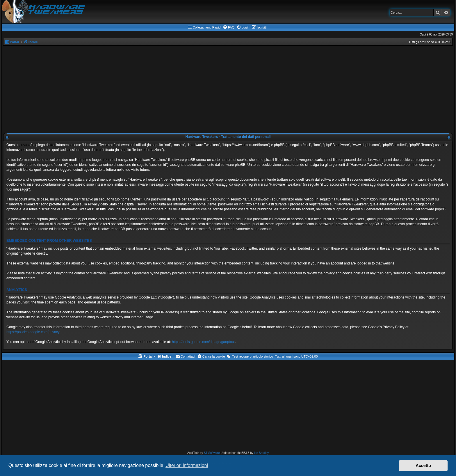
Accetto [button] (423, 466)
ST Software (212, 453)
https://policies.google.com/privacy (33, 332)
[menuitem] (229, 27)
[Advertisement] (228, 89)
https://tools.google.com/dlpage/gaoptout (203, 342)
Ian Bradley (261, 453)
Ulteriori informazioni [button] (187, 465)
